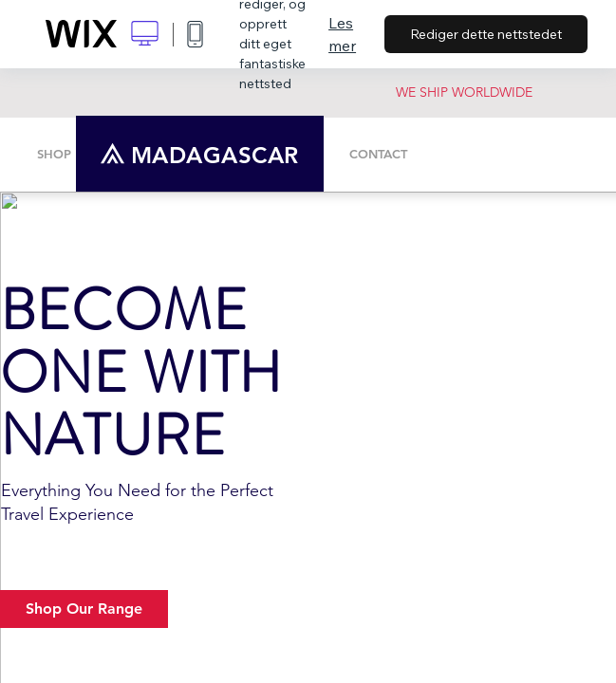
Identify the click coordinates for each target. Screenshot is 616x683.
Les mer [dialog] (342, 34)
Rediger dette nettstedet (486, 34)
